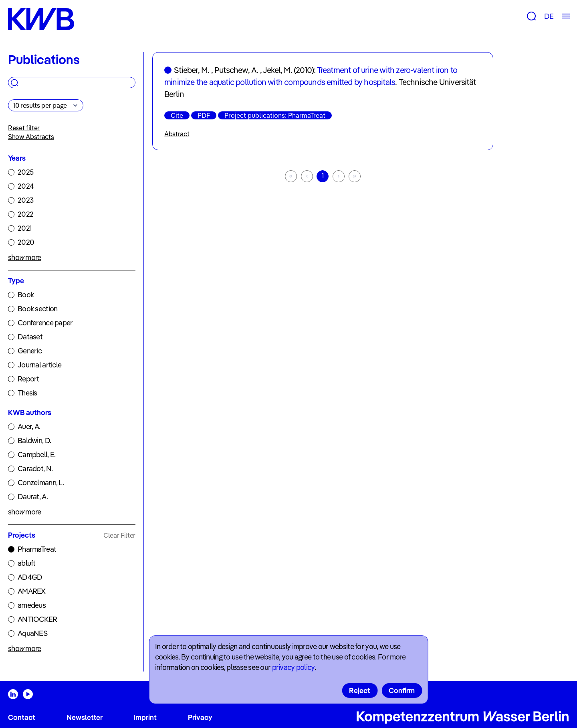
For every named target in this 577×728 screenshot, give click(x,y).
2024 (26, 186)
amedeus (32, 605)
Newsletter (85, 717)
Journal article (39, 365)
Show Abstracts (31, 137)
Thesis (27, 393)
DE (549, 16)
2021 (25, 228)
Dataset (30, 337)
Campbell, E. (36, 455)
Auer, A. (29, 427)
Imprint (145, 717)
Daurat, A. (33, 497)
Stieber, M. (192, 70)
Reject (360, 691)
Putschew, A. (236, 70)
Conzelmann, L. (41, 483)
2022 (25, 214)
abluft (27, 563)
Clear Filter (119, 535)
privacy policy (293, 667)
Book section (37, 309)
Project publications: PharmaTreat (275, 115)
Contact (22, 717)
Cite (177, 115)
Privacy (200, 717)
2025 (25, 172)
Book (26, 295)
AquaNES (32, 633)
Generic (30, 351)
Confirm (402, 691)
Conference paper (45, 323)
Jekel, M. (277, 70)
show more (25, 257)
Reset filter (24, 128)
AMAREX (32, 591)
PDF (204, 115)
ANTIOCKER (37, 619)
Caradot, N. (35, 469)
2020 (26, 242)
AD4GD (30, 577)
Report (28, 379)
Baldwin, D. (34, 441)
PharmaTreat (37, 549)
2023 (25, 200)
